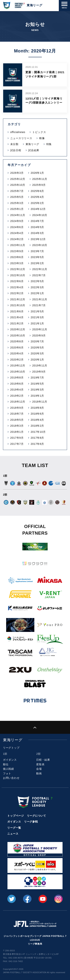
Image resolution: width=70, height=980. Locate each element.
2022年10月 (18, 275)
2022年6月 (17, 281)
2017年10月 (38, 432)
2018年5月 (17, 420)
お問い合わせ (11, 778)
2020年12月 (18, 329)
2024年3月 (37, 233)
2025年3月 (17, 203)
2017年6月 (37, 444)
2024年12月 (38, 209)
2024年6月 (17, 227)
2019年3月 (37, 390)
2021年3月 (37, 317)
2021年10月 (18, 305)
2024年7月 (37, 221)
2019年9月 (39, 372)
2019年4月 (17, 390)
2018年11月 (40, 402)
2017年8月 (37, 438)
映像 (42, 138)
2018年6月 (37, 414)
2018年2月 (37, 426)
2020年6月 (17, 348)
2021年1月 (37, 323)
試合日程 (16, 150)
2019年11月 (40, 366)
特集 (49, 144)
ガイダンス (10, 760)
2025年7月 (17, 191)
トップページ (15, 816)
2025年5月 (17, 197)
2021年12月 (18, 299)
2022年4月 (17, 287)
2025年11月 (40, 179)
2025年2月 (37, 203)
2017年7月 (17, 444)
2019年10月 (18, 372)
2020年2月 (17, 360)
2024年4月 (17, 233)
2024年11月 (18, 215)
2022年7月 (39, 275)
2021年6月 (17, 311)
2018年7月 (17, 414)
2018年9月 (17, 408)
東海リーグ (32, 144)
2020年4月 (17, 353)
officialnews (18, 132)
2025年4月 (37, 197)
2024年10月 (40, 215)
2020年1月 (37, 360)
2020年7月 (37, 341)
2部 (38, 754)
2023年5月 (37, 257)
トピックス (39, 132)
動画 (39, 773)
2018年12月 (18, 402)
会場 (39, 769)
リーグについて (36, 816)
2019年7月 (37, 378)
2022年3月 (37, 287)
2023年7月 (37, 251)
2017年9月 (17, 438)
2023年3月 (17, 263)
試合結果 (34, 150)
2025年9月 (39, 185)
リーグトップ (11, 748)
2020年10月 (18, 335)
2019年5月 (37, 384)
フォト (7, 773)
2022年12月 (18, 269)
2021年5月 (37, 311)
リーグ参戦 (31, 822)
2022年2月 (17, 293)
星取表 (40, 764)
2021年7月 (39, 305)
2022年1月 (37, 293)
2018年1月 (17, 432)
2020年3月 (37, 353)
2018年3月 (17, 426)
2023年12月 (38, 239)
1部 (5, 754)
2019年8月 (17, 378)
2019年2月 (17, 396)
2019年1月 (37, 396)
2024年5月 (37, 227)
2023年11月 (18, 245)
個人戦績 (8, 769)
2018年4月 (37, 420)
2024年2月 (17, 239)
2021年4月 (17, 317)
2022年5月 (37, 281)
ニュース (13, 834)
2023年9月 (17, 251)
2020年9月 (39, 335)
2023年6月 (17, 257)
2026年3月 (17, 173)
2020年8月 (17, 341)
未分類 (14, 144)
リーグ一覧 (14, 828)
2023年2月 (37, 263)
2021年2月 (17, 323)
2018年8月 (37, 408)
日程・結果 (43, 760)
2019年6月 (17, 384)
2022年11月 (40, 269)
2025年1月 (17, 209)
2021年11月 (40, 299)
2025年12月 (18, 179)
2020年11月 (40, 329)
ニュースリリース (21, 138)
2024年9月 (17, 221)
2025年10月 (18, 185)
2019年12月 (18, 366)
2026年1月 (37, 173)
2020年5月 (37, 348)
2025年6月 (37, 191)
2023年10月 (40, 245)
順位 (6, 764)
